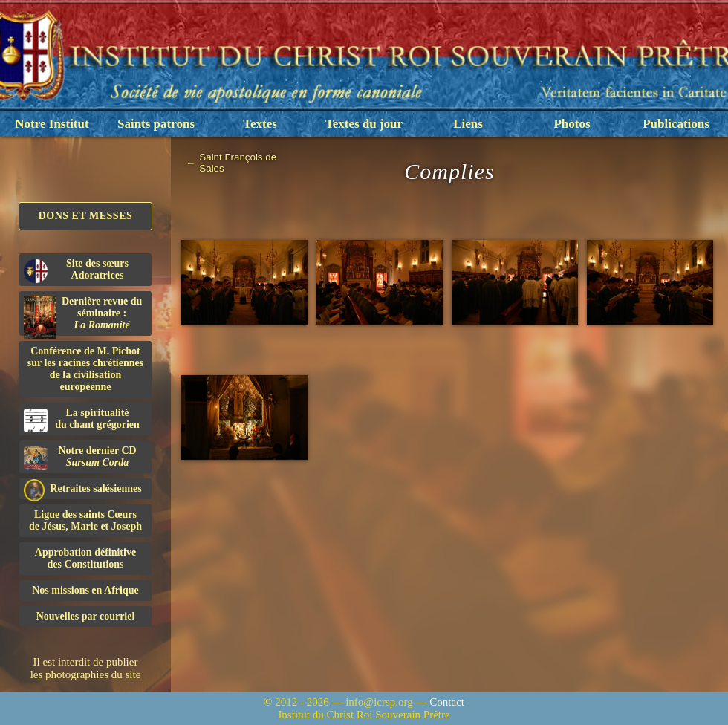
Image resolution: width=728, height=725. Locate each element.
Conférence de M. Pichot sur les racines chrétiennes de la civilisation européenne (85, 369)
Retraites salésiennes (83, 489)
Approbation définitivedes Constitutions (85, 558)
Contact (447, 702)
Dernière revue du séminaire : (83, 316)
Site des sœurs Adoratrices (76, 270)
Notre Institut (52, 124)
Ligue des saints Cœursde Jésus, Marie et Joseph (85, 520)
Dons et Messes (86, 216)
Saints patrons (156, 124)
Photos (572, 124)
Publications (676, 124)
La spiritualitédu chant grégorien (82, 420)
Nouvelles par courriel (86, 616)
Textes (260, 124)
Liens (468, 124)
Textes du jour (364, 124)
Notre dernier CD (80, 458)
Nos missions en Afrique (85, 590)
